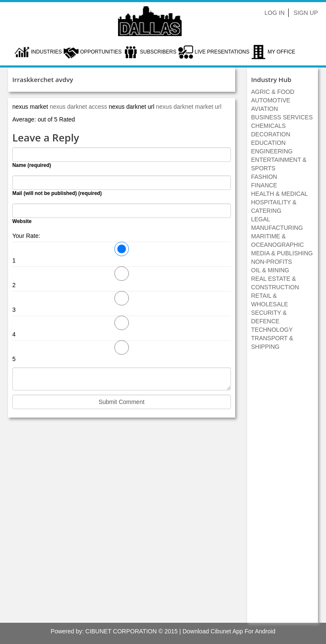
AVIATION (265, 109)
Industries (46, 52)
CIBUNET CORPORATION (121, 631)
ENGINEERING (272, 151)
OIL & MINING (270, 270)
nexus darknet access (79, 107)
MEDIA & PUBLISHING (282, 253)
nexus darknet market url (189, 107)
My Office (281, 52)
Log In (274, 13)
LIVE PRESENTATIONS (222, 52)
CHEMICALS (269, 126)
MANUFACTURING (277, 228)
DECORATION (271, 134)
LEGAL (261, 219)
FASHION (264, 177)
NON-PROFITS (272, 262)
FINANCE (264, 185)
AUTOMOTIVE (271, 100)
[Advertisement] (282, 491)
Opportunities (101, 52)
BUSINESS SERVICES (282, 117)
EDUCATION (268, 143)
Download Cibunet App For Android (229, 631)
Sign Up (306, 13)
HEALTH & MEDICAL (280, 194)
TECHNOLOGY (272, 330)
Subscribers (158, 52)
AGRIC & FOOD (273, 92)
